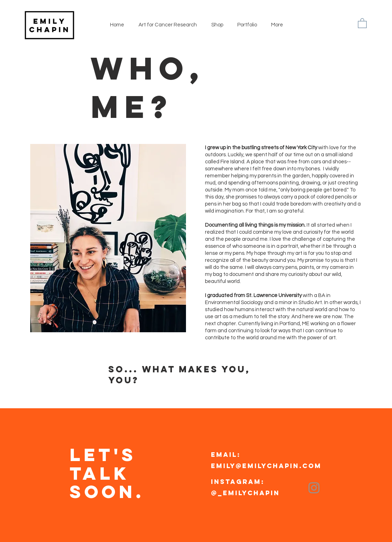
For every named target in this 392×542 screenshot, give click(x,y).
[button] (362, 23)
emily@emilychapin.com (266, 466)
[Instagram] (314, 488)
